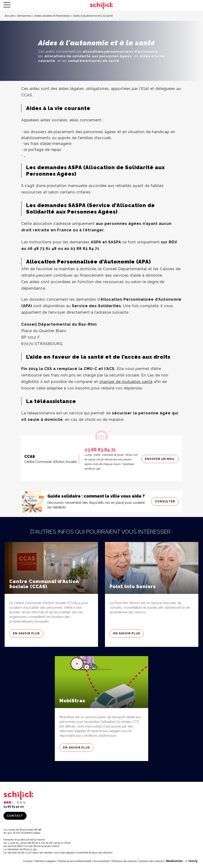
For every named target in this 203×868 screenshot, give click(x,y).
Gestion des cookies (151, 861)
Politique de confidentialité (75, 861)
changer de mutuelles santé (126, 382)
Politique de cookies (124, 861)
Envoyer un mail (160, 459)
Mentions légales (45, 861)
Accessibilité (101, 861)
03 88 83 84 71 (100, 450)
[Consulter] (101, 501)
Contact (15, 816)
